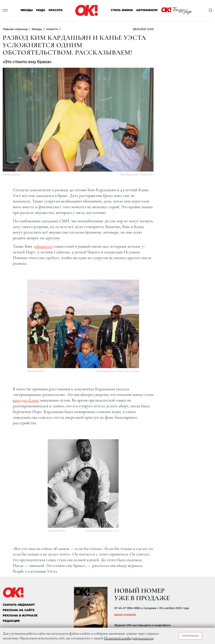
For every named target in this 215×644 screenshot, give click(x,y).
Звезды (27, 10)
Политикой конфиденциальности (129, 638)
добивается (43, 246)
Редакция (11, 621)
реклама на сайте (19, 610)
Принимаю (190, 636)
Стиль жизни (122, 10)
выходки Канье (26, 400)
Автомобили (147, 10)
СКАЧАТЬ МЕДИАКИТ (19, 605)
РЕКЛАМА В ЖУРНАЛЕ (20, 616)
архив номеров (125, 615)
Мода (41, 10)
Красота (56, 10)
